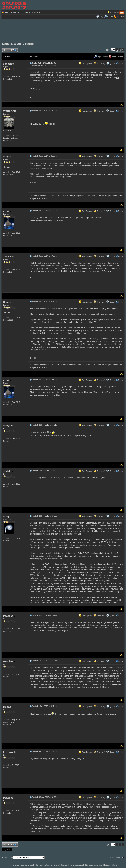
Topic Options (116, 57)
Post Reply (10, 50)
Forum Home (10, 12)
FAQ (101, 17)
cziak (7, 211)
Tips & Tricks (38, 12)
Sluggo (8, 157)
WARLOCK (11, 111)
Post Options (85, 64)
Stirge (8, 516)
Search (109, 17)
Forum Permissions (116, 857)
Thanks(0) (99, 64)
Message (34, 56)
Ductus (8, 707)
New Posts (115, 12)
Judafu (8, 471)
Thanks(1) (99, 111)
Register (121, 17)
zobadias (9, 64)
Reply (120, 64)
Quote (112, 64)
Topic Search (101, 57)
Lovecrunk (10, 752)
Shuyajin (9, 426)
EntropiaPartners (25, 12)
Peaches (9, 616)
